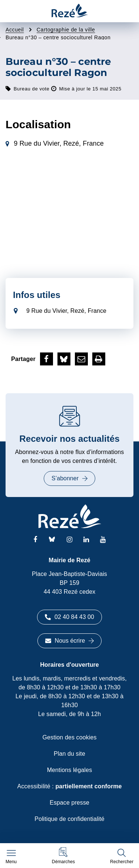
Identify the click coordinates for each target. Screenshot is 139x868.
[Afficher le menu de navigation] (11, 857)
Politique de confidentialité (69, 819)
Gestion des (70, 737)
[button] (63, 856)
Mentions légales (70, 770)
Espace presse (69, 803)
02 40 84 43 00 (69, 617)
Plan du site (69, 754)
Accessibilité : (69, 786)
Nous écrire (70, 641)
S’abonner (69, 478)
